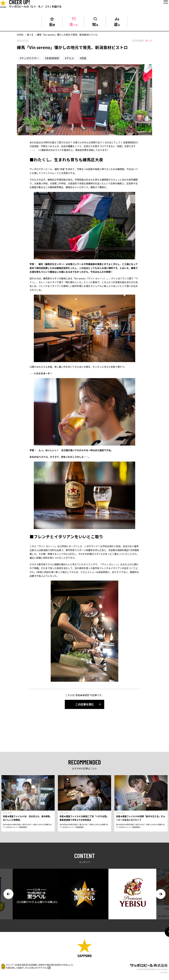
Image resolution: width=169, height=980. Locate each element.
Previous (8, 896)
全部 (52, 24)
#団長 (83, 58)
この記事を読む (85, 704)
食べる (74, 24)
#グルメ (69, 58)
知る (95, 24)
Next (161, 896)
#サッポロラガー (29, 58)
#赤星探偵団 (52, 58)
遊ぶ (117, 24)
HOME (20, 35)
